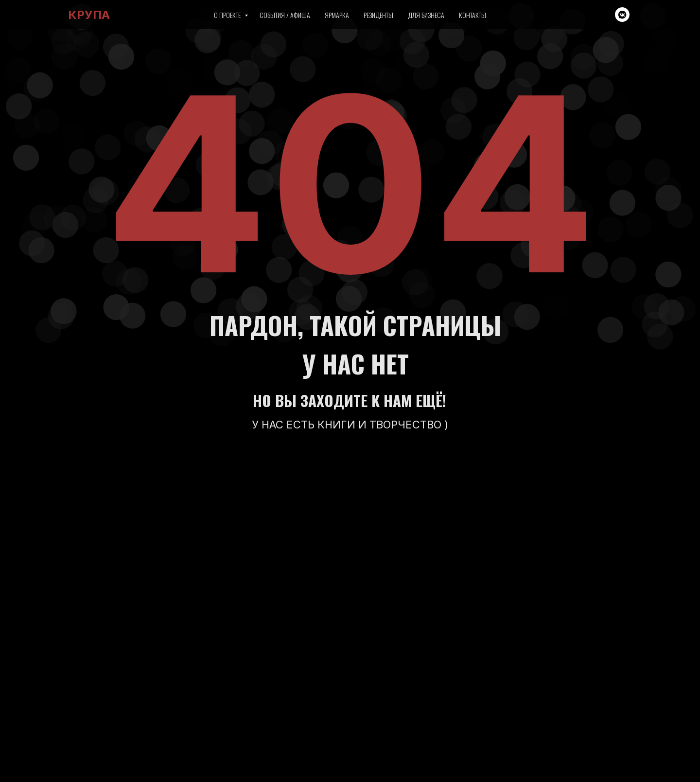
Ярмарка (337, 15)
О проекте (228, 15)
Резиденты (378, 15)
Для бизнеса (426, 15)
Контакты (472, 15)
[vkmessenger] (622, 15)
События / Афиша (285, 15)
